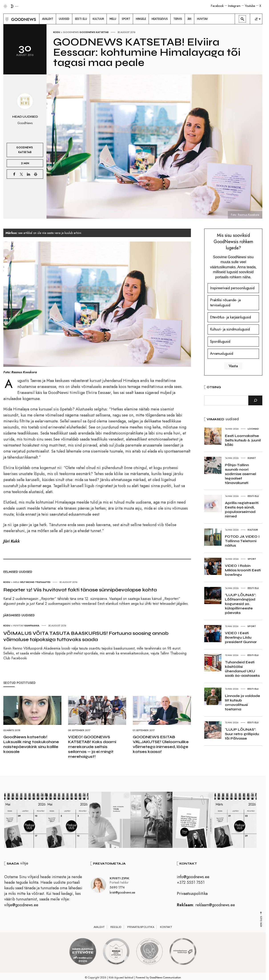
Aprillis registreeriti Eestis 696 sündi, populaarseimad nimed (242, 509)
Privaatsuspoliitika (192, 894)
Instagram (234, 6)
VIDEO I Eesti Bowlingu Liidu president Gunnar (241, 637)
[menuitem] (48, 19)
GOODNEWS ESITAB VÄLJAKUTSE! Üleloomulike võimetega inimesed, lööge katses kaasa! (161, 744)
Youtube (250, 6)
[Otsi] (255, 400)
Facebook (217, 6)
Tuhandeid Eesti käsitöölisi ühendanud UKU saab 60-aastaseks (242, 669)
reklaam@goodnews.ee (215, 905)
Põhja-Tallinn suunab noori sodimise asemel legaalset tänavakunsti (241, 474)
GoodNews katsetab (94, 32)
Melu (16, 582)
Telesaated (43, 582)
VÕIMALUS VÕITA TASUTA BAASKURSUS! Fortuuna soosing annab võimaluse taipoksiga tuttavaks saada (86, 636)
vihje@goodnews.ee (21, 905)
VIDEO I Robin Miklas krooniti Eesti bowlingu (243, 570)
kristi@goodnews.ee (122, 892)
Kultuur (253, 530)
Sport (252, 559)
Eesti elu (253, 496)
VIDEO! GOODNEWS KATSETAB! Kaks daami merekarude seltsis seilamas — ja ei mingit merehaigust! (92, 747)
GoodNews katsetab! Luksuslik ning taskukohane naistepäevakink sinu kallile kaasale (31, 744)
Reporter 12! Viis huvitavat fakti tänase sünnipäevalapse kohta (80, 590)
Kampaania (32, 625)
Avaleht (99, 927)
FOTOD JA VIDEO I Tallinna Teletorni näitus (242, 541)
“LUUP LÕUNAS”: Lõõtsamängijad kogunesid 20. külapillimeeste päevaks (241, 604)
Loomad (253, 429)
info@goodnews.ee (193, 877)
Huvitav (18, 625)
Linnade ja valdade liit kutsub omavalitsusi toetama (243, 702)
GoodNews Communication (165, 978)
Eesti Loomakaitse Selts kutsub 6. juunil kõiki (243, 440)
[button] (6, 19)
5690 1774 (117, 888)
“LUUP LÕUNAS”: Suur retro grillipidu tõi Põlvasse (242, 734)
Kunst (252, 458)
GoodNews (71, 32)
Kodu (57, 32)
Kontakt (166, 927)
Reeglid (116, 927)
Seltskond (27, 582)
